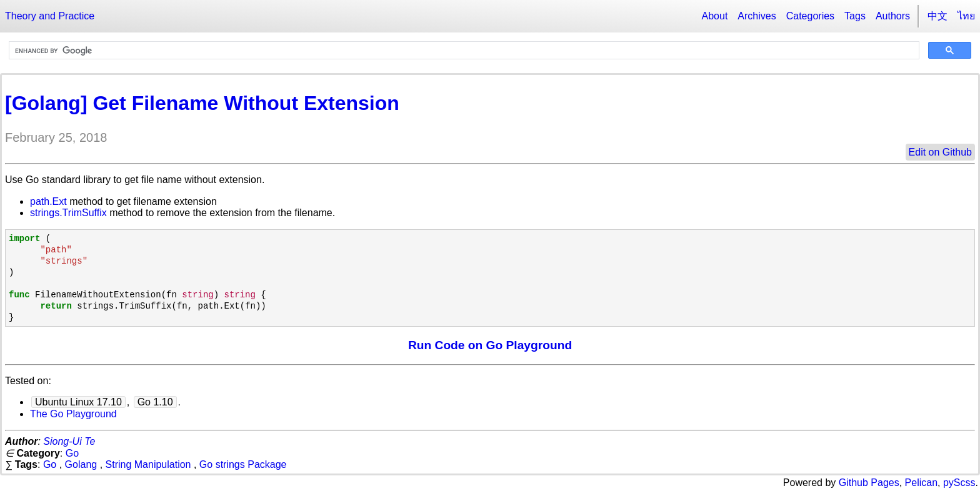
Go (72, 453)
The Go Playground (73, 414)
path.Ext (48, 201)
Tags (855, 16)
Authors (893, 16)
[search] (463, 51)
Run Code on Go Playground (490, 345)
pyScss (959, 483)
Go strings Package (243, 464)
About (715, 16)
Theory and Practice (50, 16)
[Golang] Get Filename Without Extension (202, 103)
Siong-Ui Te (69, 441)
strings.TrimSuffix (68, 213)
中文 (937, 16)
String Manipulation (148, 464)
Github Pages (869, 483)
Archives (757, 16)
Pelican (921, 483)
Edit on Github (940, 152)
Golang (81, 464)
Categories (810, 16)
